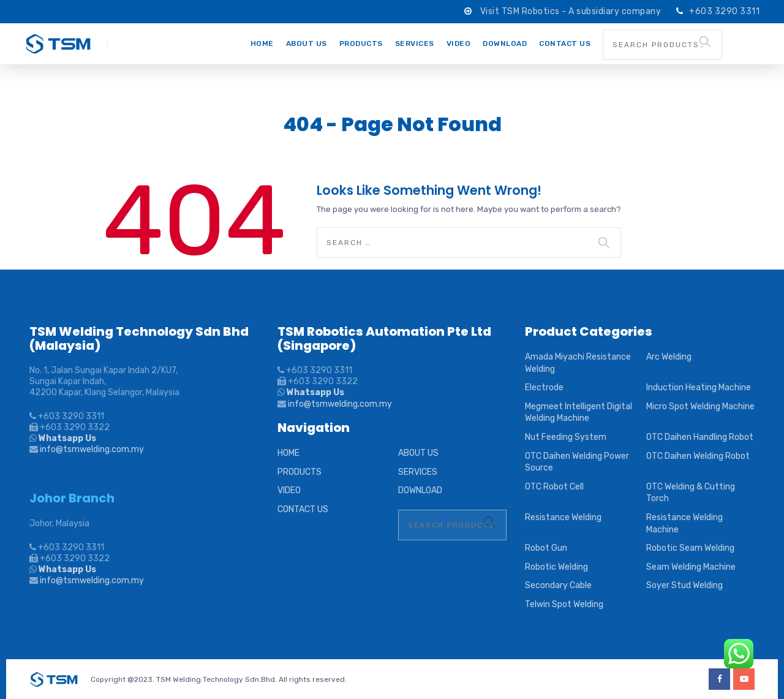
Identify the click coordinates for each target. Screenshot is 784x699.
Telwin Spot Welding (564, 604)
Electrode (544, 387)
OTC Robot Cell (554, 487)
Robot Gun (546, 548)
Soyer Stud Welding (684, 585)
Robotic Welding (556, 567)
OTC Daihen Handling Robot (700, 437)
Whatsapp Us (66, 438)
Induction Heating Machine (699, 387)
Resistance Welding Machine (684, 523)
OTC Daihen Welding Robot (698, 456)
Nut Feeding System (566, 437)
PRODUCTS (361, 43)
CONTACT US (565, 43)
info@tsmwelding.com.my (92, 449)
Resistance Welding (563, 517)
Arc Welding (669, 357)
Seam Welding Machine (691, 567)
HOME (262, 43)
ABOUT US (307, 43)
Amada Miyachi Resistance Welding (578, 363)
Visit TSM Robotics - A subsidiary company (572, 11)
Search (705, 42)
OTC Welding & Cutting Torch (691, 493)
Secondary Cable (558, 585)
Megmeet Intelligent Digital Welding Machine (579, 413)
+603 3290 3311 (724, 11)
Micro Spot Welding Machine (700, 406)
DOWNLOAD (505, 43)
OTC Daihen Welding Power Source (577, 462)
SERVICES (415, 43)
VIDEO (459, 43)
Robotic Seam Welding (690, 548)
